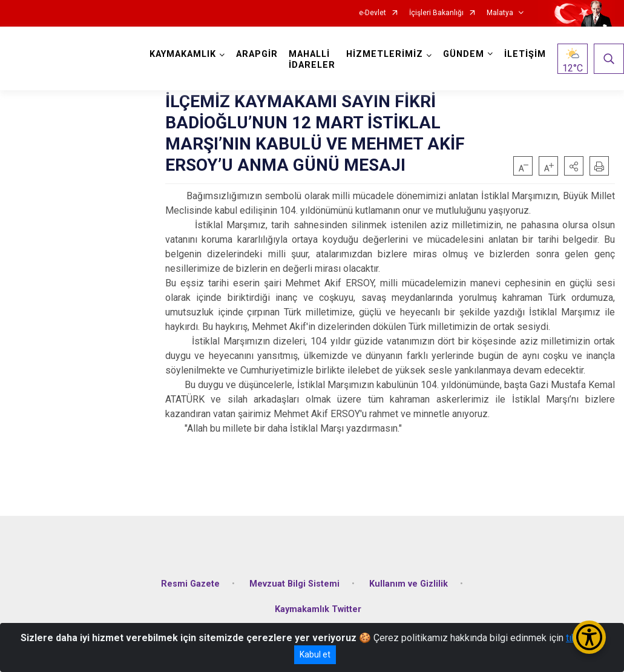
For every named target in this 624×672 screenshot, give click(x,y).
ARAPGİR (257, 54)
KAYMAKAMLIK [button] (183, 54)
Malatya (500, 13)
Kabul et (315, 654)
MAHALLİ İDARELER (312, 60)
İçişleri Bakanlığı (436, 13)
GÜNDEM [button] (464, 54)
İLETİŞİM (525, 54)
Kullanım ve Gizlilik (409, 584)
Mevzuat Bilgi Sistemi (294, 584)
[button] (574, 166)
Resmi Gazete (190, 584)
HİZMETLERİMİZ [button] (385, 54)
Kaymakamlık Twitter (318, 609)
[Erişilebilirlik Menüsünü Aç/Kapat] (589, 637)
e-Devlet (373, 13)
